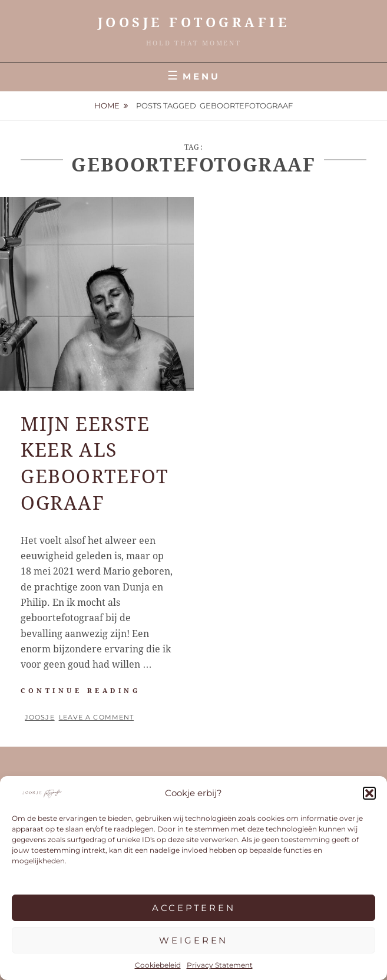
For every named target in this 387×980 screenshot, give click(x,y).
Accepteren (194, 908)
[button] (369, 793)
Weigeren (193, 940)
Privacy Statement (220, 965)
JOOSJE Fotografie (194, 23)
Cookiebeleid (158, 965)
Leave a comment (97, 717)
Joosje (40, 717)
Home (107, 105)
